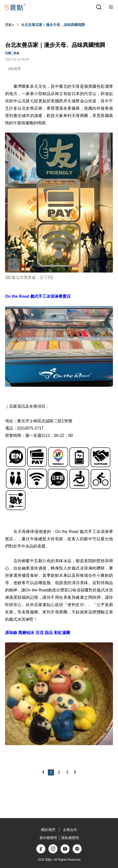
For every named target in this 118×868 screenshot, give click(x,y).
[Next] (75, 772)
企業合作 (70, 830)
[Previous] (43, 772)
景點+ (10, 25)
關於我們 (48, 830)
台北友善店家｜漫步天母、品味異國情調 (53, 25)
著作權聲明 (48, 838)
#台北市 (15, 69)
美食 (16, 53)
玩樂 (8, 53)
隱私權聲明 (70, 838)
